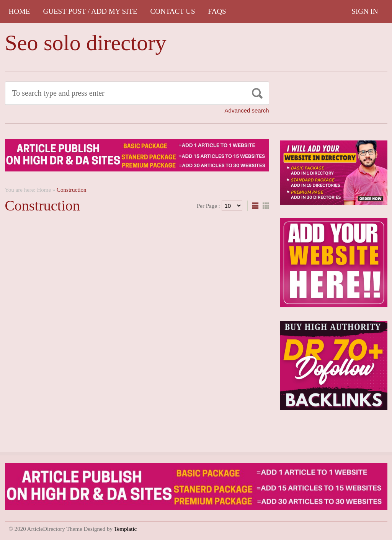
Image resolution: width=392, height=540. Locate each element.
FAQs (217, 11)
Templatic (125, 529)
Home (20, 11)
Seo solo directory (86, 43)
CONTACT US (173, 11)
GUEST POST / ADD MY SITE (90, 11)
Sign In (365, 11)
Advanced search (247, 110)
